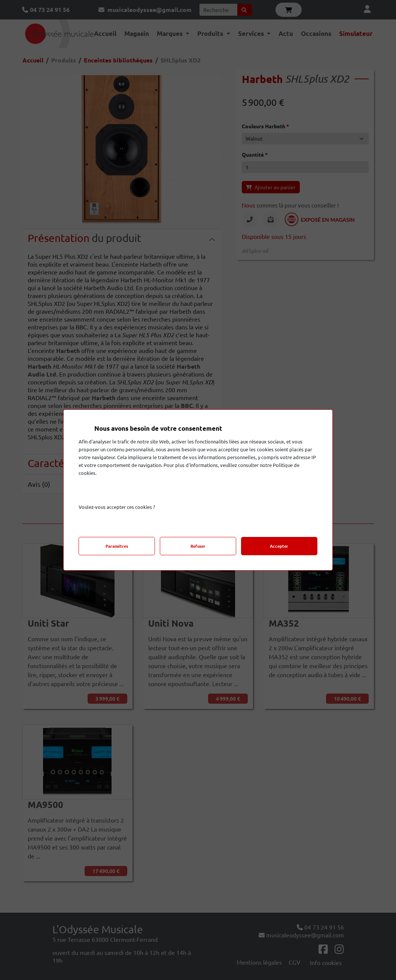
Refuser (198, 546)
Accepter (279, 546)
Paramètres (117, 546)
